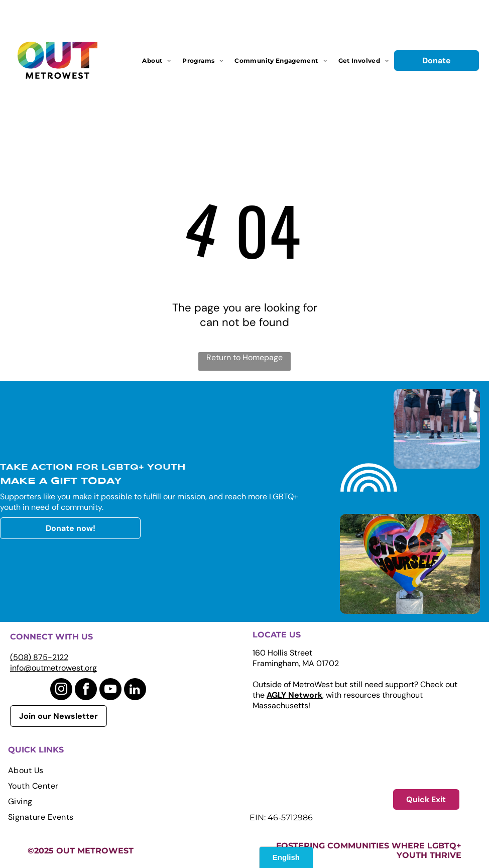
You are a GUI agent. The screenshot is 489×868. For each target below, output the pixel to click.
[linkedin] (135, 690)
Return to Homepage (244, 357)
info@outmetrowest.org (53, 668)
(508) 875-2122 (39, 657)
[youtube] (110, 690)
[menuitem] (157, 60)
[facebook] (86, 690)
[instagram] (61, 690)
